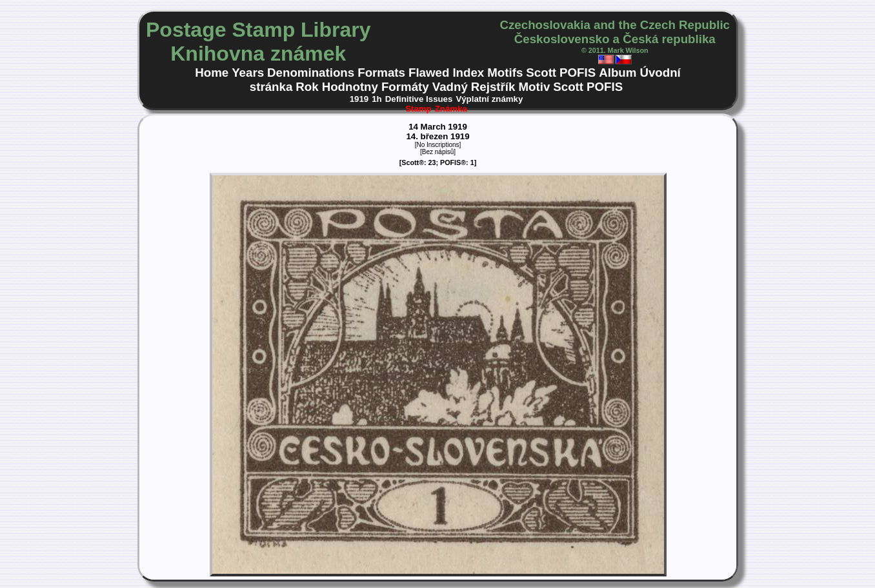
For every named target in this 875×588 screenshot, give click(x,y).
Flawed (429, 73)
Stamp (418, 109)
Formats (381, 73)
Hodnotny (350, 87)
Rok (307, 87)
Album (618, 73)
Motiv (534, 87)
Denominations (311, 73)
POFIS (578, 73)
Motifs (505, 73)
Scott (541, 73)
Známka (451, 109)
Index (468, 73)
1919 (359, 99)
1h (377, 99)
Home (212, 73)
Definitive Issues (419, 99)
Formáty (405, 87)
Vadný (450, 87)
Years (248, 73)
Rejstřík (493, 87)
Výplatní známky (489, 99)
